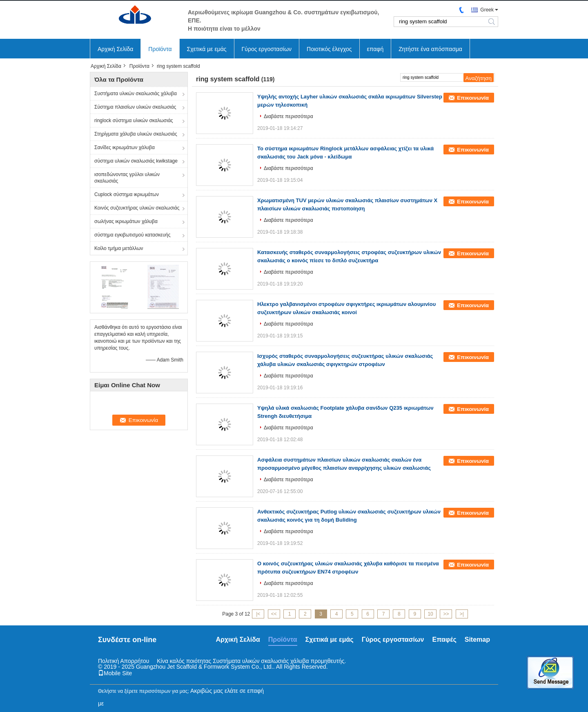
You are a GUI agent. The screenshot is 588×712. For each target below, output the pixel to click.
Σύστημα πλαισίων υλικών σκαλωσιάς (135, 107)
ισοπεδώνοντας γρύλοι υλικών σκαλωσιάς (127, 178)
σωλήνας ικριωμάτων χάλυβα (126, 221)
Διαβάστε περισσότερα (288, 116)
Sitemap (477, 639)
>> (446, 614)
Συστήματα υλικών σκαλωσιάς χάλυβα (136, 94)
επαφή (375, 49)
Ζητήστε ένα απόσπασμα (430, 49)
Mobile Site (115, 673)
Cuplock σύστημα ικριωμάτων (127, 194)
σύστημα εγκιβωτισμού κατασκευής (132, 235)
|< (258, 614)
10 (430, 614)
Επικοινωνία (473, 98)
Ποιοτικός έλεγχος (329, 49)
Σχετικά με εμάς (207, 49)
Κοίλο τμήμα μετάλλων (119, 248)
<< (274, 614)
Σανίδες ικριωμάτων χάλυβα (125, 147)
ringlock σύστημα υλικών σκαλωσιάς (134, 121)
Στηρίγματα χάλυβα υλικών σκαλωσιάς (136, 134)
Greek (487, 10)
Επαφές (444, 639)
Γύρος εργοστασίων (267, 49)
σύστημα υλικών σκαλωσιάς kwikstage (136, 161)
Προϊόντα (160, 49)
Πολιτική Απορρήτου (124, 661)
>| (462, 614)
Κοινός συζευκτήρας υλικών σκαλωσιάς (137, 208)
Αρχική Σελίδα (115, 49)
